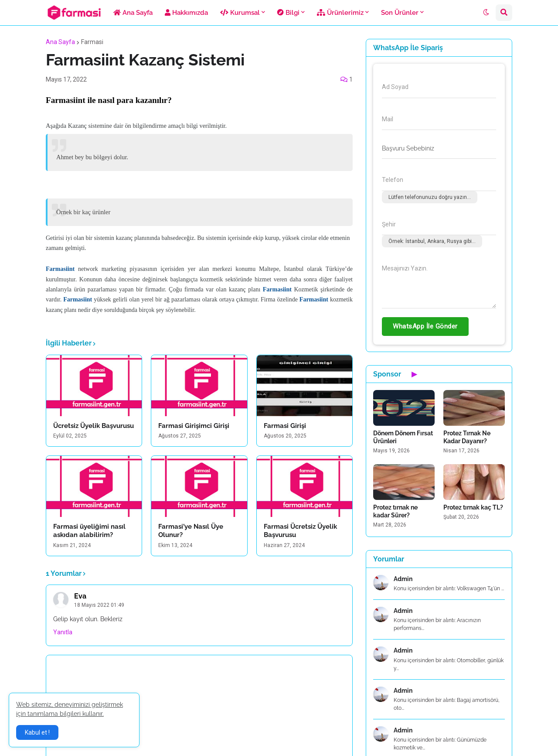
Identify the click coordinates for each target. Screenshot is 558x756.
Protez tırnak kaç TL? (473, 507)
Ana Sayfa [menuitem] (133, 13)
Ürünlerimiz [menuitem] (340, 13)
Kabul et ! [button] (37, 732)
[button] (486, 13)
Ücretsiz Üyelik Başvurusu (94, 426)
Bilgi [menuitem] (288, 13)
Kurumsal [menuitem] (240, 13)
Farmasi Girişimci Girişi (194, 426)
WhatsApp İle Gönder (425, 326)
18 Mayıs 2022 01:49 (99, 605)
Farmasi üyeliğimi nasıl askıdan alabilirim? (89, 531)
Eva (80, 596)
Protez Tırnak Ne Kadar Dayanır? (467, 437)
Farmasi (92, 42)
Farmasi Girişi (285, 426)
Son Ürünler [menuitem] (400, 13)
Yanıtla (63, 632)
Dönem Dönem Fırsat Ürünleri (403, 437)
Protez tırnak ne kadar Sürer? (395, 511)
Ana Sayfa (60, 42)
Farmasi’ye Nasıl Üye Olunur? (191, 531)
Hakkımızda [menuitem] (186, 13)
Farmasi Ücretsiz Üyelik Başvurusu (300, 531)
